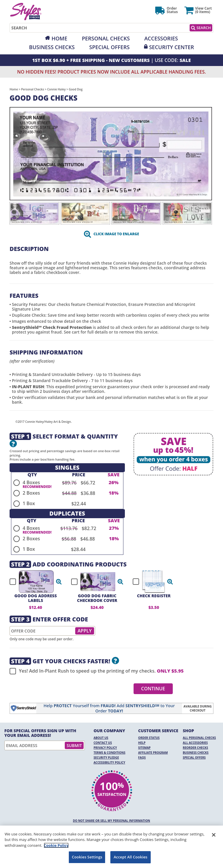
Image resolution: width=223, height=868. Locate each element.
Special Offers (109, 47)
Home (59, 38)
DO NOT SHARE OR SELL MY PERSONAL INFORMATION (111, 821)
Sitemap (144, 748)
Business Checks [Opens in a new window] (52, 47)
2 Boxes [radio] (31, 493)
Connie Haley (57, 89)
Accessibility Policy (109, 762)
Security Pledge (106, 758)
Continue (153, 689)
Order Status (149, 738)
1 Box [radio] (29, 503)
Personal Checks (106, 38)
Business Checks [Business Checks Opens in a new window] (196, 753)
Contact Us (103, 743)
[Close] (214, 835)
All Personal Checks (199, 738)
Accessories (161, 38)
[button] (59, 582)
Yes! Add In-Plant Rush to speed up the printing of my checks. (97, 671)
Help (142, 743)
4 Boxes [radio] (31, 482)
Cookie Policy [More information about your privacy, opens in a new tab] (56, 845)
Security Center (171, 47)
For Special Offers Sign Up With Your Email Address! (40, 733)
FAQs (142, 758)
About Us (101, 738)
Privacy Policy (105, 748)
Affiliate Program (153, 753)
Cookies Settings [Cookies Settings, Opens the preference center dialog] (87, 857)
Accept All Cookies (130, 857)
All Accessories (195, 743)
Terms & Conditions (109, 753)
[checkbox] (33, 582)
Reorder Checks (195, 748)
